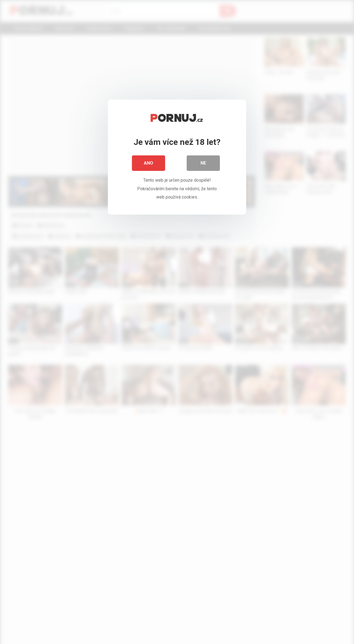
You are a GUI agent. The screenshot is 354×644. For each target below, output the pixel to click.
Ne (203, 163)
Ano (149, 163)
